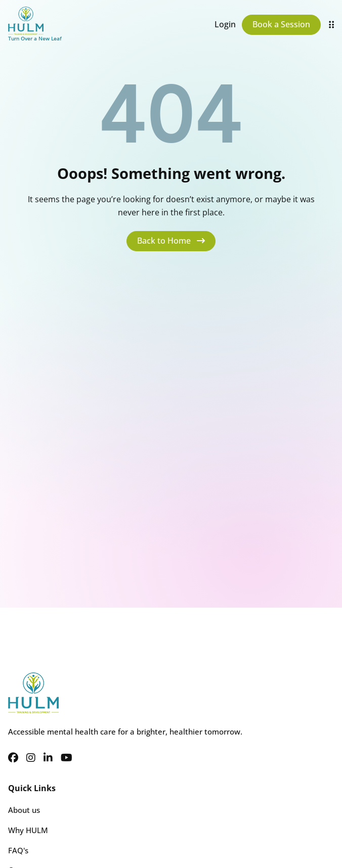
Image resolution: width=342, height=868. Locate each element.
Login (225, 24)
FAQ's (18, 850)
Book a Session (281, 24)
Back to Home (171, 241)
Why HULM (28, 830)
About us (24, 810)
